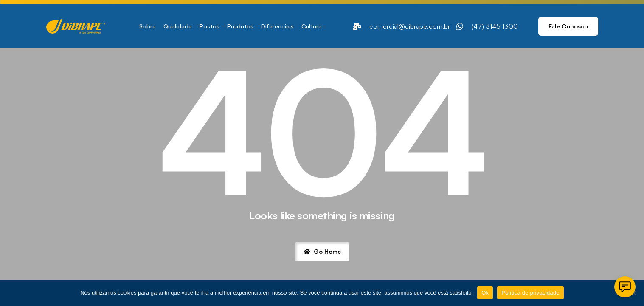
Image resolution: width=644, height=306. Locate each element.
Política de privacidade (530, 293)
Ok (485, 293)
